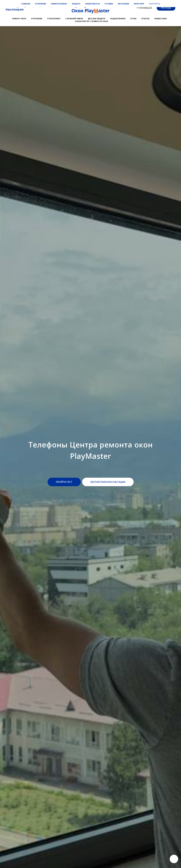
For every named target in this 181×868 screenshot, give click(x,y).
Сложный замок (74, 19)
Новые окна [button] (160, 19)
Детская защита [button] (97, 19)
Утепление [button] (37, 19)
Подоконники (118, 19)
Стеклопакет (54, 19)
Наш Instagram (15, 9)
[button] (64, 482)
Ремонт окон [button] (19, 19)
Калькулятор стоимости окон (92, 21)
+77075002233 (144, 8)
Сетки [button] (133, 19)
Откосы (145, 19)
